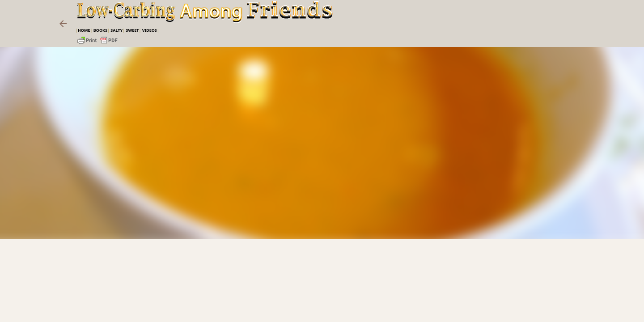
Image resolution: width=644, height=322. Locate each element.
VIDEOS (150, 30)
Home (84, 30)
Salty (117, 30)
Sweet (132, 30)
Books (100, 30)
